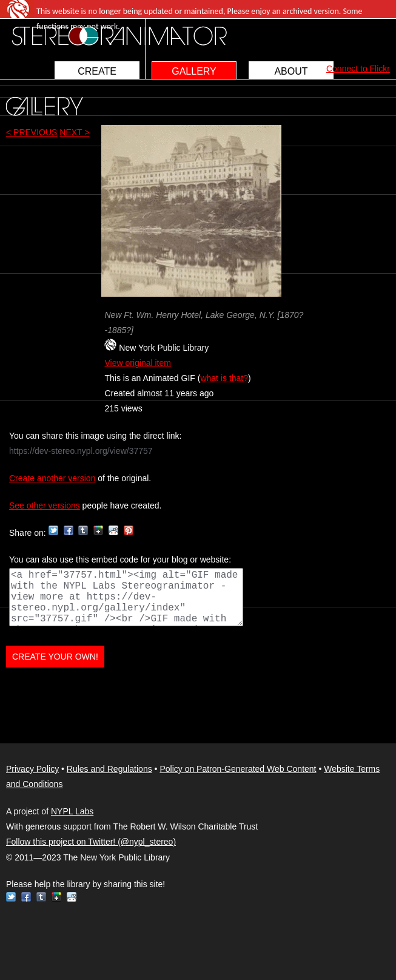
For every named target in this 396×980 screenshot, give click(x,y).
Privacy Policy (32, 769)
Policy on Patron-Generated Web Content (238, 769)
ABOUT (291, 71)
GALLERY (194, 71)
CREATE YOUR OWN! (55, 657)
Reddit (113, 530)
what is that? (224, 378)
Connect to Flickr (358, 69)
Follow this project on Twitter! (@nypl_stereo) (91, 842)
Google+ (98, 530)
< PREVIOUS (32, 132)
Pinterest (129, 530)
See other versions (45, 505)
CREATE (97, 71)
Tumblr (83, 530)
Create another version (52, 478)
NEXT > (74, 132)
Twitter (53, 530)
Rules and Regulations (109, 769)
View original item (137, 363)
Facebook (69, 530)
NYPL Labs (72, 811)
